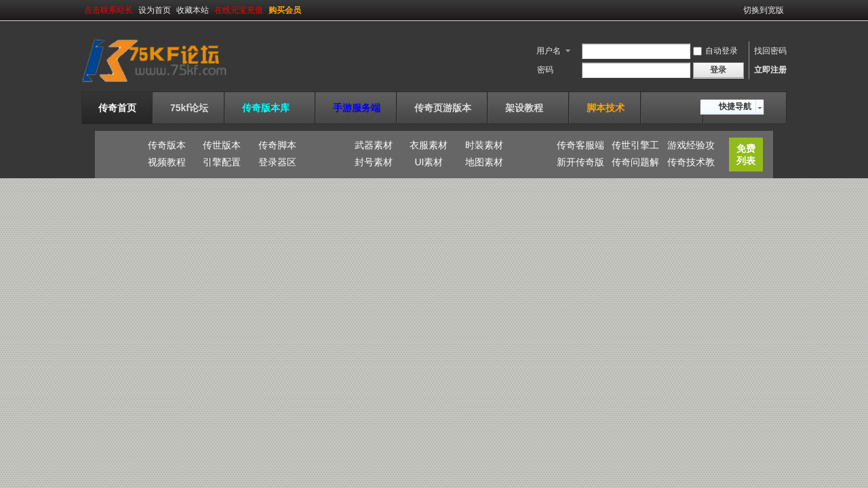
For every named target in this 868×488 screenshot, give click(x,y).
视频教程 (167, 162)
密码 (545, 70)
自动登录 (715, 51)
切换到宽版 (764, 10)
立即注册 (770, 70)
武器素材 (374, 145)
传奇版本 (167, 145)
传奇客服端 (580, 145)
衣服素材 (429, 145)
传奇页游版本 (443, 108)
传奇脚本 (277, 145)
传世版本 (222, 145)
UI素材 (429, 162)
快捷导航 (735, 106)
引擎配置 (222, 162)
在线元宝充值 (239, 10)
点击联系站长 (108, 10)
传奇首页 (117, 108)
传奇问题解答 (635, 164)
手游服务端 (357, 108)
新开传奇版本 (580, 164)
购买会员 (285, 10)
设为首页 (155, 10)
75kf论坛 (189, 108)
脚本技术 (606, 108)
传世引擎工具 (635, 147)
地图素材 (484, 162)
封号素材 (374, 162)
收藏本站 (193, 10)
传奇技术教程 (691, 164)
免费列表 (746, 155)
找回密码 (770, 51)
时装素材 (484, 145)
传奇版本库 (271, 108)
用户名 (549, 51)
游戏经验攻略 (691, 147)
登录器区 (277, 162)
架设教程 (529, 108)
